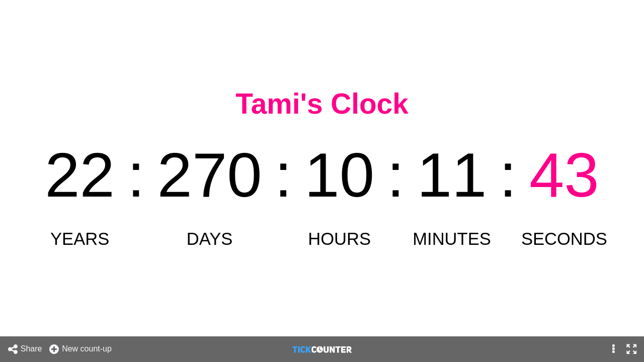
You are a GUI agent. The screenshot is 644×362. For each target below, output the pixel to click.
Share (25, 349)
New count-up (80, 349)
